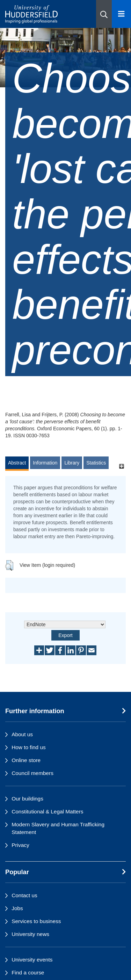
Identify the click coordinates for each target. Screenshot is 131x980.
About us (22, 734)
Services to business (36, 921)
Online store (26, 760)
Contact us (24, 895)
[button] (104, 14)
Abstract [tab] (17, 463)
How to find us (29, 747)
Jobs (17, 908)
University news (30, 934)
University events (32, 960)
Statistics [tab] (96, 463)
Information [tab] (45, 463)
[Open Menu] (121, 14)
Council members (32, 773)
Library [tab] (72, 463)
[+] (121, 466)
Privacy (20, 845)
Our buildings (27, 799)
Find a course (28, 972)
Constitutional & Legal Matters (47, 811)
